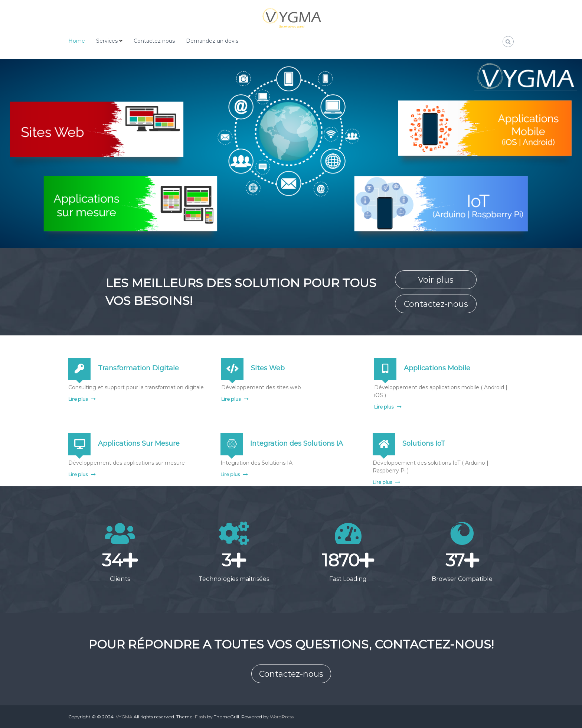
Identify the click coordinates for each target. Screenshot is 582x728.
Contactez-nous (436, 304)
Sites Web (268, 368)
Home (77, 41)
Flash (200, 717)
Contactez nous (154, 41)
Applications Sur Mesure (139, 443)
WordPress (282, 717)
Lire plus (78, 399)
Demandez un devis (212, 41)
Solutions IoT (424, 443)
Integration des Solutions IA (297, 443)
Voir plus (436, 280)
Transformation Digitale (138, 368)
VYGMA (124, 717)
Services (107, 41)
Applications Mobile (437, 368)
